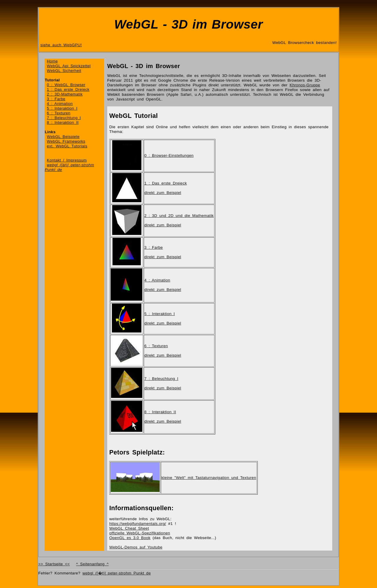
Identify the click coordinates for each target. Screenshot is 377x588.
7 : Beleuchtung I (64, 118)
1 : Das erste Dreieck (68, 89)
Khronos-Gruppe (305, 85)
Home (52, 61)
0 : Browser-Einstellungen (169, 155)
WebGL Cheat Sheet (129, 528)
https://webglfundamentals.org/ (138, 524)
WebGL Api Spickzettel (69, 66)
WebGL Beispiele (63, 137)
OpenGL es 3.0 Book (130, 538)
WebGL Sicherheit (64, 71)
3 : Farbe (56, 99)
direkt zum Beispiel (163, 193)
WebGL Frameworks (66, 141)
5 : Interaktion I (62, 108)
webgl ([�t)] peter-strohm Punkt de (117, 573)
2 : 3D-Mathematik (65, 94)
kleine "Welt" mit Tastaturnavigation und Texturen (209, 478)
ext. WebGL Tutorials (67, 146)
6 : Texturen (59, 113)
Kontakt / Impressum (67, 160)
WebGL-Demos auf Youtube (136, 547)
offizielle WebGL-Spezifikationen (140, 533)
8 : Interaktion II (63, 122)
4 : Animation (60, 104)
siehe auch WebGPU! (61, 45)
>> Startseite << (54, 564)
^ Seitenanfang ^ (92, 564)
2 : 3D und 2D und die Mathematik (179, 216)
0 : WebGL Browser (66, 85)
